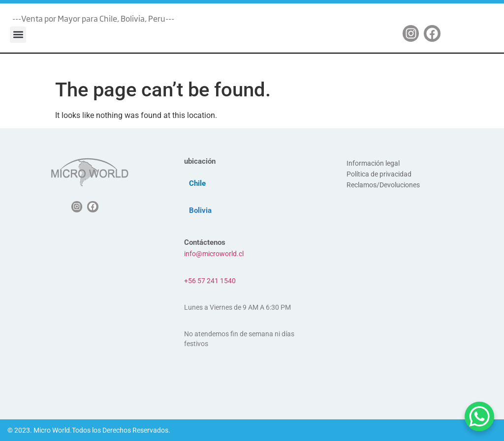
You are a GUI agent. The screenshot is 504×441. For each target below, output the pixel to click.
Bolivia (200, 210)
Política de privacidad (379, 174)
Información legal (373, 163)
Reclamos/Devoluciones (383, 185)
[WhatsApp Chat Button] (479, 416)
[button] (18, 35)
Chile (197, 183)
